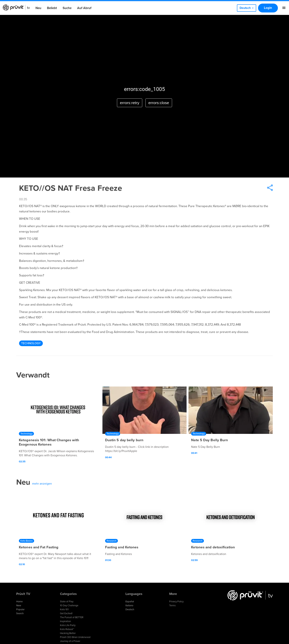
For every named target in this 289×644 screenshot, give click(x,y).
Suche (67, 8)
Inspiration (65, 621)
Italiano (129, 606)
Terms (172, 606)
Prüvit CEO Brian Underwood (75, 637)
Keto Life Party (68, 625)
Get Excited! (66, 613)
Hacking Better (68, 633)
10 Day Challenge (69, 606)
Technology (31, 343)
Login (268, 8)
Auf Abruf (84, 8)
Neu (38, 8)
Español (130, 602)
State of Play (67, 602)
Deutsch (130, 609)
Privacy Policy (176, 602)
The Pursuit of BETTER (72, 617)
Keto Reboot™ (67, 629)
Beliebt (52, 8)
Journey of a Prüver (70, 641)
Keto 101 (64, 609)
